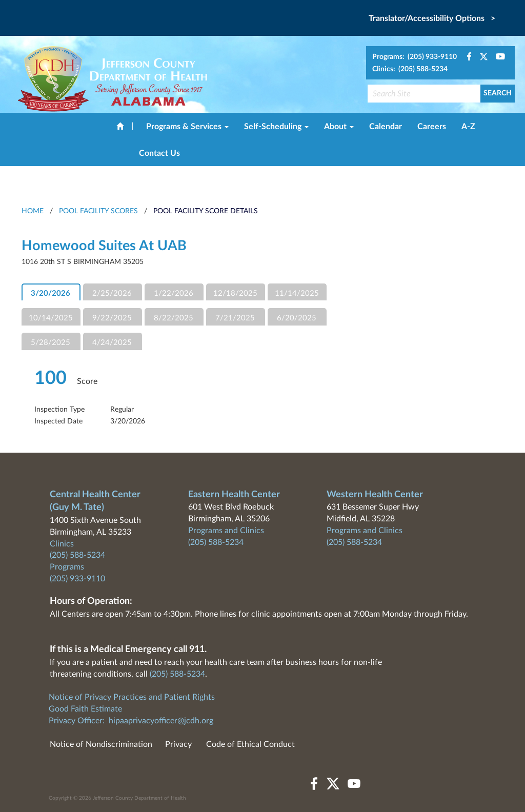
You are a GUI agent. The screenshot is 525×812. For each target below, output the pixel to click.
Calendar (386, 127)
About (339, 127)
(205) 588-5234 (77, 555)
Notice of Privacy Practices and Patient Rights (132, 697)
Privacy (178, 744)
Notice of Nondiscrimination (101, 744)
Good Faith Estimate (85, 709)
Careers (432, 127)
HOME (33, 211)
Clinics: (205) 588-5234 (410, 69)
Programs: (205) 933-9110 (415, 57)
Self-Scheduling (276, 127)
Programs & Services (187, 127)
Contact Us (159, 153)
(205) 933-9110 (77, 579)
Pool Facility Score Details (206, 211)
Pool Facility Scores (98, 211)
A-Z (468, 127)
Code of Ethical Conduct (250, 744)
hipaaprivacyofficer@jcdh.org (161, 721)
